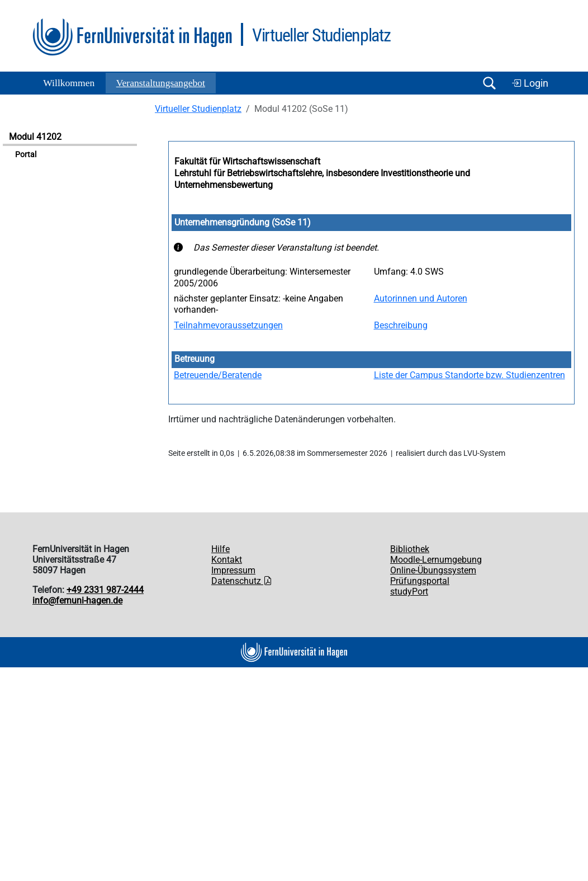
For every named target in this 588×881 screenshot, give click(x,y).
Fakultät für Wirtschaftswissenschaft (247, 161)
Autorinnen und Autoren (421, 298)
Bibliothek (410, 549)
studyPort (409, 592)
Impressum (233, 570)
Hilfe (220, 549)
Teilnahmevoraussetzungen (228, 325)
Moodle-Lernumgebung (436, 560)
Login (530, 83)
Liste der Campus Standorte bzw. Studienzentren (470, 375)
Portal (26, 155)
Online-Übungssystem (433, 570)
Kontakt (227, 560)
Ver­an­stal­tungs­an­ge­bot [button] (161, 83)
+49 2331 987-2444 (105, 590)
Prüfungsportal (420, 581)
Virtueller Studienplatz (198, 109)
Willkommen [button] (69, 83)
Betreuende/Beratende (218, 375)
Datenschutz (242, 581)
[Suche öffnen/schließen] (489, 83)
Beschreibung (401, 325)
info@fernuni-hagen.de (77, 600)
